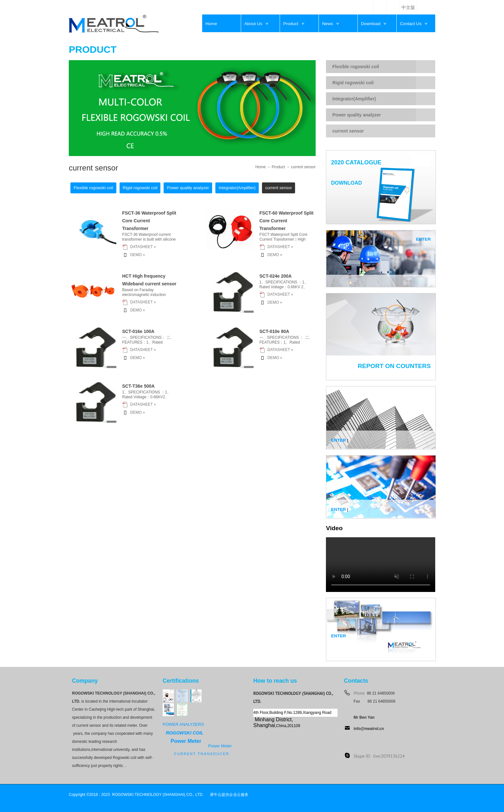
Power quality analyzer (357, 115)
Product (278, 167)
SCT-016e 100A (138, 331)
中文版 (408, 8)
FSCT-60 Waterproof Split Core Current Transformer (286, 221)
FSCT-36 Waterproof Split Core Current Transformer (149, 221)
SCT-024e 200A (275, 276)
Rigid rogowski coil (353, 83)
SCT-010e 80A (274, 331)
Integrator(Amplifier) (354, 99)
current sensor (303, 167)
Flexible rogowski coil (356, 67)
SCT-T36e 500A (138, 386)
